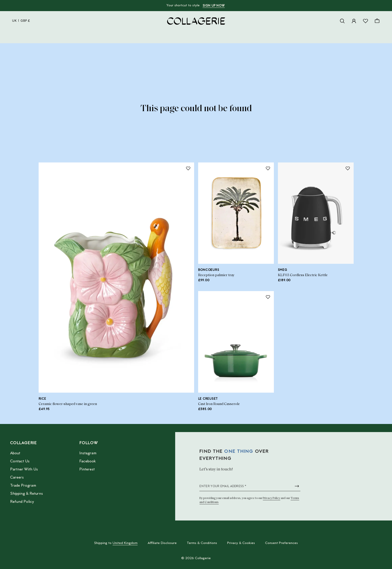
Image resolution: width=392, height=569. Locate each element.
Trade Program (23, 486)
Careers (17, 478)
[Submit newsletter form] (297, 486)
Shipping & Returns (27, 494)
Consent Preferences (281, 543)
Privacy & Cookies (241, 543)
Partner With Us (24, 469)
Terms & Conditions (202, 543)
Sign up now (214, 6)
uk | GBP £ (21, 21)
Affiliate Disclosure (162, 543)
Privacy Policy (271, 498)
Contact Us (20, 461)
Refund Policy (22, 502)
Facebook (87, 461)
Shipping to (116, 543)
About (15, 453)
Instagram (88, 453)
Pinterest (87, 469)
